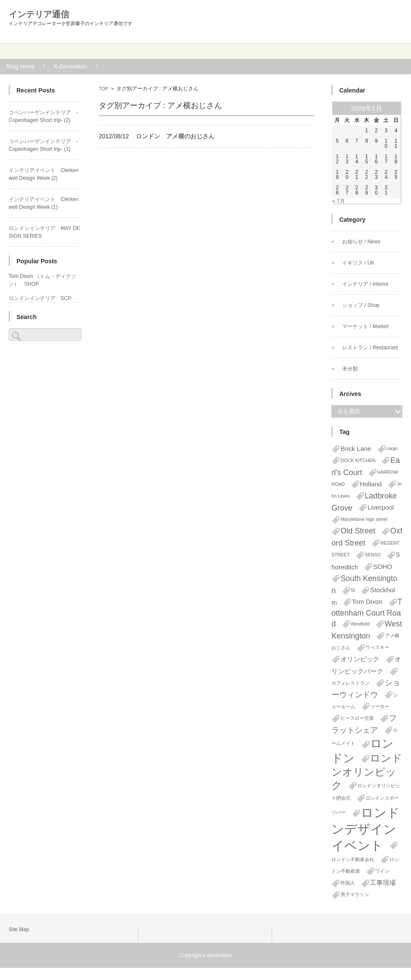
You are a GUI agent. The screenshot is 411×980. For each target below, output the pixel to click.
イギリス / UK (358, 263)
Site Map (19, 929)
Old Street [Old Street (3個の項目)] (358, 531)
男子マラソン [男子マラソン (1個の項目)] (355, 894)
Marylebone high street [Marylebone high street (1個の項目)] (364, 519)
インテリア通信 (39, 14)
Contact (308, 51)
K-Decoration (82, 66)
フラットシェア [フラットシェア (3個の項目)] (364, 724)
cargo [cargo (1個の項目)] (392, 448)
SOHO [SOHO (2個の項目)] (382, 567)
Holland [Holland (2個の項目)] (371, 484)
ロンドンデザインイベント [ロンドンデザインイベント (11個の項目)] (366, 829)
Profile (103, 51)
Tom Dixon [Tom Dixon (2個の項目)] (367, 602)
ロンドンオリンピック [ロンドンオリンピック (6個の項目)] (367, 772)
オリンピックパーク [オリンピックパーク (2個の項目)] (366, 665)
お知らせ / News (361, 242)
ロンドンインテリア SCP (40, 298)
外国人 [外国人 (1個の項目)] (348, 883)
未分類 (350, 369)
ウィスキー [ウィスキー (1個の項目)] (377, 647)
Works (172, 51)
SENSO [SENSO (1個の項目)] (373, 555)
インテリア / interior (365, 284)
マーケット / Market (365, 326)
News (377, 51)
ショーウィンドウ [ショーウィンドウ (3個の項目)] (366, 689)
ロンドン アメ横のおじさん (175, 136)
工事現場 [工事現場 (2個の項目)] (383, 883)
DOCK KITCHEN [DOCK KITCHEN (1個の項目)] (358, 460)
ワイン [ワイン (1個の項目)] (382, 871)
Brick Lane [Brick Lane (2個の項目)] (356, 449)
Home (35, 51)
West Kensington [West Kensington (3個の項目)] (367, 630)
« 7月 (339, 201)
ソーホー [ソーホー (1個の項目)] (380, 706)
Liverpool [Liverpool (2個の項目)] (380, 507)
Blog (240, 51)
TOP (103, 89)
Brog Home (32, 66)
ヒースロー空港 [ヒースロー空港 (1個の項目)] (357, 718)
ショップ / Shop (361, 305)
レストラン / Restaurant (370, 348)
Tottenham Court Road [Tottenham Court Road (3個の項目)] (367, 613)
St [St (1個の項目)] (353, 590)
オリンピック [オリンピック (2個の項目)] (360, 659)
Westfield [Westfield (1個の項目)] (360, 624)
